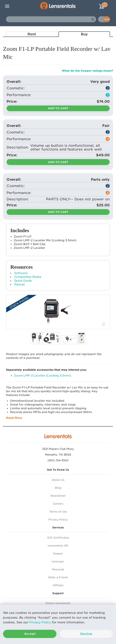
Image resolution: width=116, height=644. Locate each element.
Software (21, 273)
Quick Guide (23, 281)
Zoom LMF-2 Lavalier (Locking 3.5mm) (42, 376)
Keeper (58, 554)
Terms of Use (58, 512)
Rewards (58, 569)
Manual (19, 284)
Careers (58, 504)
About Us (58, 480)
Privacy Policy (40, 622)
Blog (58, 488)
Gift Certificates (58, 538)
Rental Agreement (58, 603)
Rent (32, 34)
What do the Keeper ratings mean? (87, 71)
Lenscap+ (58, 561)
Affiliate (58, 585)
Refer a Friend (58, 577)
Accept (30, 634)
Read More (14, 418)
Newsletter (58, 496)
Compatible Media (28, 277)
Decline (86, 634)
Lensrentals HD (58, 546)
